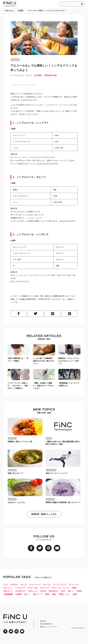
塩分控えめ (55, 593)
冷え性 (44, 593)
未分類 (49, 439)
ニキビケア (21, 589)
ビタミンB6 (33, 589)
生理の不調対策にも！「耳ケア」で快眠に (18, 360)
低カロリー (9, 593)
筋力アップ (47, 596)
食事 (6, 599)
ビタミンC (46, 589)
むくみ (24, 586)
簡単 (57, 596)
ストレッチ (75, 586)
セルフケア (12, 471)
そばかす (15, 586)
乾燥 (76, 589)
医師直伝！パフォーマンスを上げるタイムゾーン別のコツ (69, 361)
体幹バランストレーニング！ (57, 474)
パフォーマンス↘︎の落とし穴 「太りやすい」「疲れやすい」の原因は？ (18, 386)
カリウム (48, 586)
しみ (6, 586)
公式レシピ (33, 593)
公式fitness (21, 593)
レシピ (29, 76)
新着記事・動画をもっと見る (44, 515)
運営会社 (43, 626)
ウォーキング (36, 586)
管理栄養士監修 (51, 76)
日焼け (7, 596)
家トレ (72, 593)
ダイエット (12, 439)
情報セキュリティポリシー (49, 632)
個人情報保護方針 (46, 629)
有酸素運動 (17, 596)
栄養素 (28, 596)
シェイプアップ (61, 586)
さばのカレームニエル (16, 504)
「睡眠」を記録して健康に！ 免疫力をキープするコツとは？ (44, 386)
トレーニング (51, 471)
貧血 (64, 596)
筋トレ (37, 596)
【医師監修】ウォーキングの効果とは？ (69, 385)
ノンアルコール (17, 76)
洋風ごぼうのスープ (15, 474)
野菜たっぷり (74, 596)
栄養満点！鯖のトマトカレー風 (20, 442)
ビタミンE (57, 589)
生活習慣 (15, 60)
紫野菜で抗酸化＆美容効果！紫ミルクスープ (63, 504)
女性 (64, 593)
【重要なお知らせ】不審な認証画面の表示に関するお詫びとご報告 (63, 444)
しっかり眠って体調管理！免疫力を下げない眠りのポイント (43, 361)
